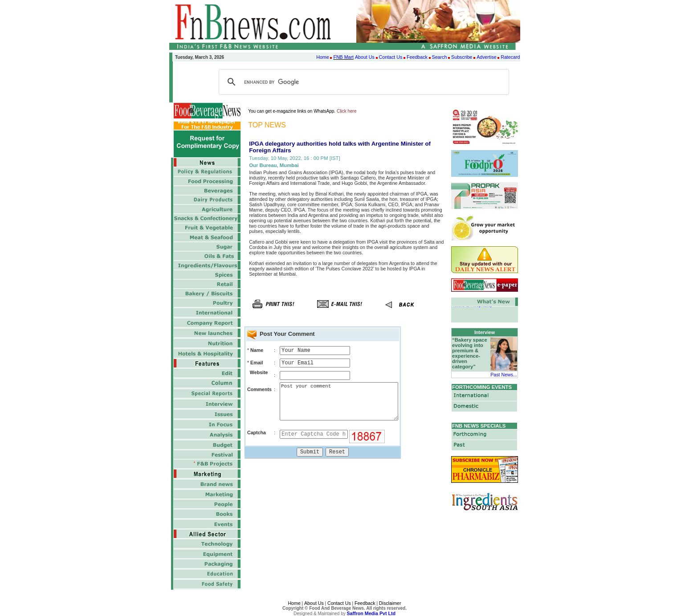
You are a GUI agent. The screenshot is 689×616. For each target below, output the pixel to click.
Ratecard (510, 57)
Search (440, 57)
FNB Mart (343, 57)
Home (322, 57)
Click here (347, 111)
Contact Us (391, 57)
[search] (363, 82)
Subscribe (462, 57)
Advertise (486, 57)
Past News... (504, 375)
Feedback (417, 57)
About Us (365, 57)
